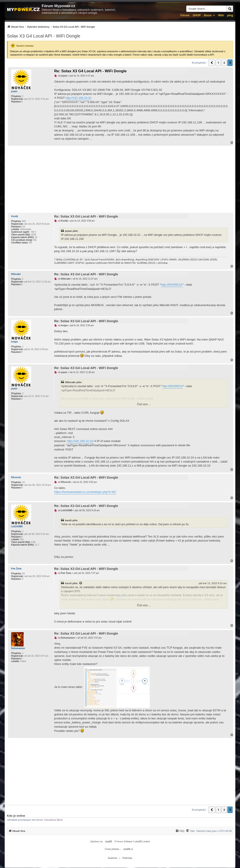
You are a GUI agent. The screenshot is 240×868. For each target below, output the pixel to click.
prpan (14, 91)
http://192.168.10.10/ (80, 441)
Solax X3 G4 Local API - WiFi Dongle (44, 36)
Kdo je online (16, 816)
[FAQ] (180, 831)
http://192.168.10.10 (78, 98)
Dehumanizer (18, 648)
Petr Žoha (16, 569)
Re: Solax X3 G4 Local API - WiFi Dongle (90, 71)
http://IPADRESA (172, 285)
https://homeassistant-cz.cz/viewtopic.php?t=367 (85, 492)
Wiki (221, 15)
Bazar (208, 15)
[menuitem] (51, 27)
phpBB (109, 842)
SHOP (197, 15)
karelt (68, 583)
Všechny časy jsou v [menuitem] (214, 831)
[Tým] (190, 831)
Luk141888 (17, 526)
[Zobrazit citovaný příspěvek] (81, 583)
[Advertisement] (120, 179)
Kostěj (15, 216)
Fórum (185, 15)
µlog (230, 15)
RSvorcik (16, 477)
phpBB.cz (128, 849)
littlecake (16, 274)
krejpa (14, 342)
